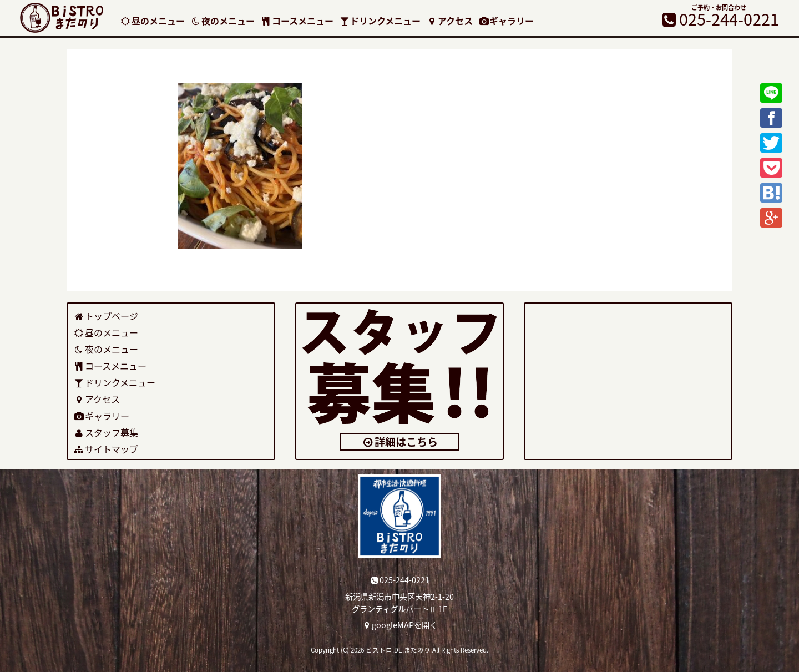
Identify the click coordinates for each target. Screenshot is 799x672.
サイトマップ (106, 449)
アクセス (449, 21)
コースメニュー (297, 21)
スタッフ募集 (106, 432)
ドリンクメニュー (380, 21)
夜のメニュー (223, 21)
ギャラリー (506, 21)
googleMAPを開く (400, 625)
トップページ (106, 316)
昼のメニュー (152, 21)
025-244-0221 (400, 580)
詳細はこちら (400, 442)
